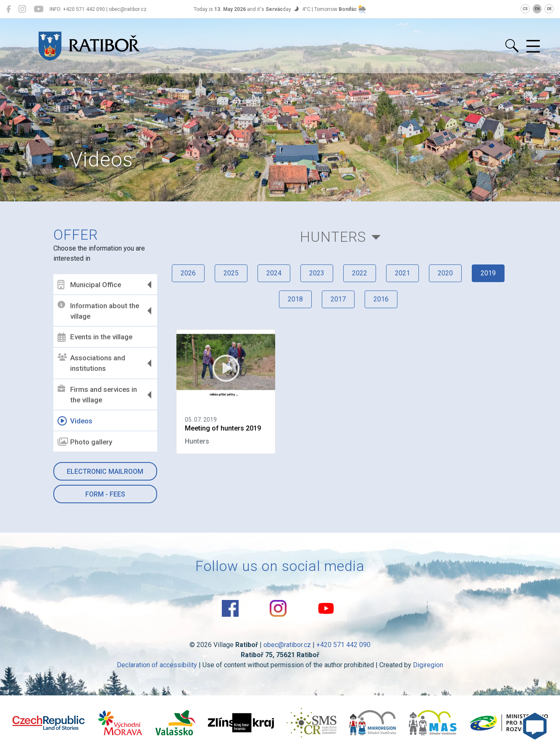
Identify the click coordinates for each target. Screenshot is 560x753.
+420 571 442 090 (343, 645)
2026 (188, 273)
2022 (360, 273)
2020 (445, 273)
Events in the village (95, 337)
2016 (381, 299)
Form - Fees (105, 494)
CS (525, 9)
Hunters (333, 237)
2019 (488, 273)
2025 (231, 273)
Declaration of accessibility (157, 665)
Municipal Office (89, 285)
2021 (402, 273)
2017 (338, 299)
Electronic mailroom (105, 472)
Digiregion (428, 665)
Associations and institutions (91, 363)
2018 (295, 299)
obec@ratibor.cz (287, 645)
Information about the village (98, 311)
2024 (274, 273)
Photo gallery (85, 442)
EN (537, 9)
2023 (317, 273)
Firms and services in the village (97, 395)
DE (549, 9)
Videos (75, 421)
